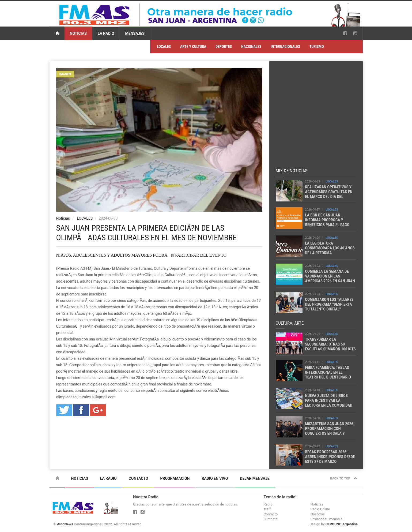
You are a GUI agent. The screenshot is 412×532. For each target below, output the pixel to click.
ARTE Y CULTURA (193, 47)
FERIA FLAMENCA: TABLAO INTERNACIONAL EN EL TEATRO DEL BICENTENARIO (328, 372)
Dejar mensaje (255, 478)
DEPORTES (224, 47)
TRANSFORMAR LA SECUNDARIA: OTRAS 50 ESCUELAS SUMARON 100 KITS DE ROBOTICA (330, 347)
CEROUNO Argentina (342, 524)
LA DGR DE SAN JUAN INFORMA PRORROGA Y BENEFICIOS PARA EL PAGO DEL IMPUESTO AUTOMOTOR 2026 (328, 225)
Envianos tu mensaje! (327, 519)
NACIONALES (251, 47)
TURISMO (317, 47)
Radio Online (320, 509)
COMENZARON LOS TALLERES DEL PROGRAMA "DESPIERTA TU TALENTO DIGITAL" (329, 304)
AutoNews (65, 524)
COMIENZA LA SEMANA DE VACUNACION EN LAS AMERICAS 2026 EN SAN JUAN (330, 276)
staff (267, 509)
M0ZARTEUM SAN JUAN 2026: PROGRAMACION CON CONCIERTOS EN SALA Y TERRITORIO (330, 431)
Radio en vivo (215, 478)
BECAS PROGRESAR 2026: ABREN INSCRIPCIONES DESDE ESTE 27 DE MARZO (330, 457)
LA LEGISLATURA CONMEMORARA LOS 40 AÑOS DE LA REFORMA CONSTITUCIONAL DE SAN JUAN (330, 253)
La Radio (106, 33)
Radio (268, 504)
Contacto (139, 478)
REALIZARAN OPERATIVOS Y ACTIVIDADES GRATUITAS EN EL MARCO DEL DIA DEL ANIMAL (329, 194)
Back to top (343, 478)
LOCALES (164, 47)
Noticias (78, 33)
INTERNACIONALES (285, 47)
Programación (175, 478)
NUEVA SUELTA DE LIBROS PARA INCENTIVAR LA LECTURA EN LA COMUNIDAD (329, 400)
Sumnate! (271, 519)
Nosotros (318, 514)
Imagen (65, 74)
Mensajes (135, 33)
